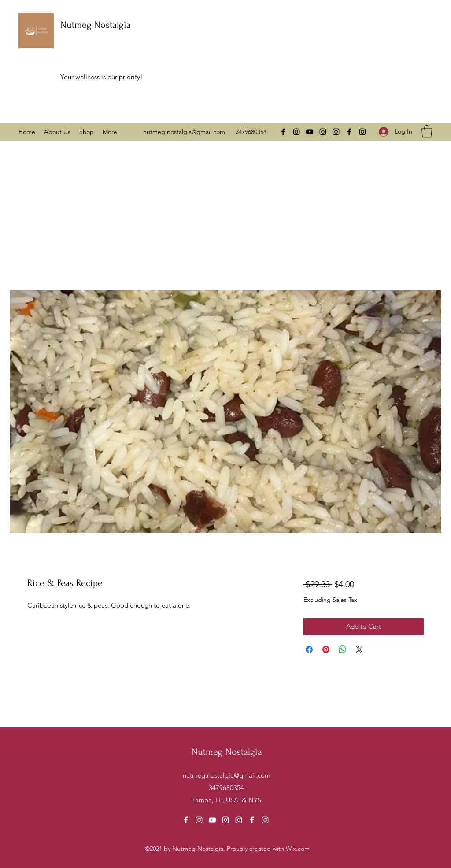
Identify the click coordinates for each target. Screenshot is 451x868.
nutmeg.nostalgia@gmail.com (184, 132)
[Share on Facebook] (309, 649)
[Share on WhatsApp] (343, 649)
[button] (427, 132)
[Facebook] (283, 132)
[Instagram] (296, 132)
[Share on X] (359, 649)
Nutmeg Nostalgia (96, 25)
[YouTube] (310, 132)
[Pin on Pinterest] (326, 649)
